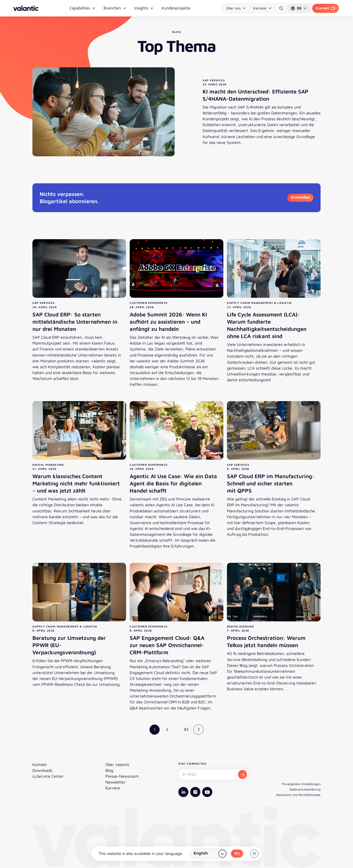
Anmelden (300, 197)
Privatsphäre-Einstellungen (301, 784)
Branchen (115, 8)
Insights (144, 8)
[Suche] (281, 8)
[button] (299, 8)
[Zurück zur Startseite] (26, 8)
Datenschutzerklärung (305, 789)
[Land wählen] (209, 854)
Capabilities (82, 8)
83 (186, 729)
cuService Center (48, 776)
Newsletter (115, 782)
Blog (109, 770)
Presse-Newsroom (122, 776)
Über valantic (118, 765)
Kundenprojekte (176, 8)
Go (237, 853)
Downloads (42, 770)
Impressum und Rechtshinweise (298, 795)
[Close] (254, 854)
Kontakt (326, 8)
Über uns (236, 8)
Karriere (262, 8)
